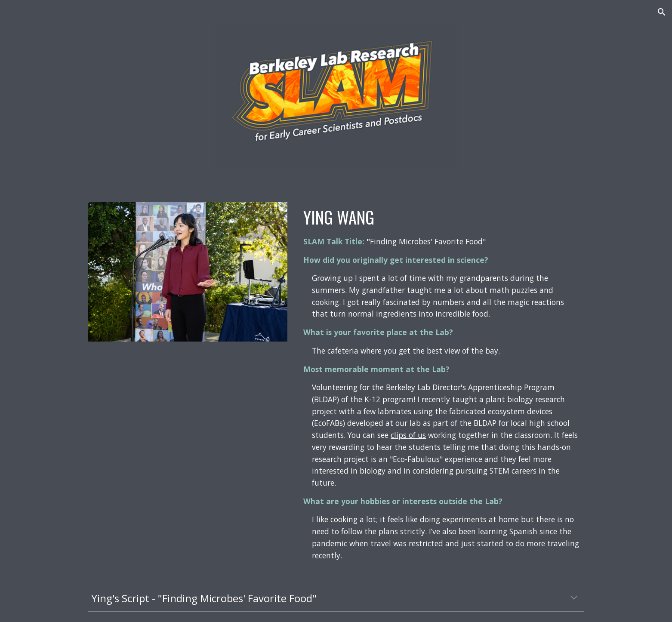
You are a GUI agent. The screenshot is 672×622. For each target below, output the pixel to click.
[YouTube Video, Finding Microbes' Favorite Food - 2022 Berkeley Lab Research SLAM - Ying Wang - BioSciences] (188, 421)
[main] (442, 383)
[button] (662, 12)
